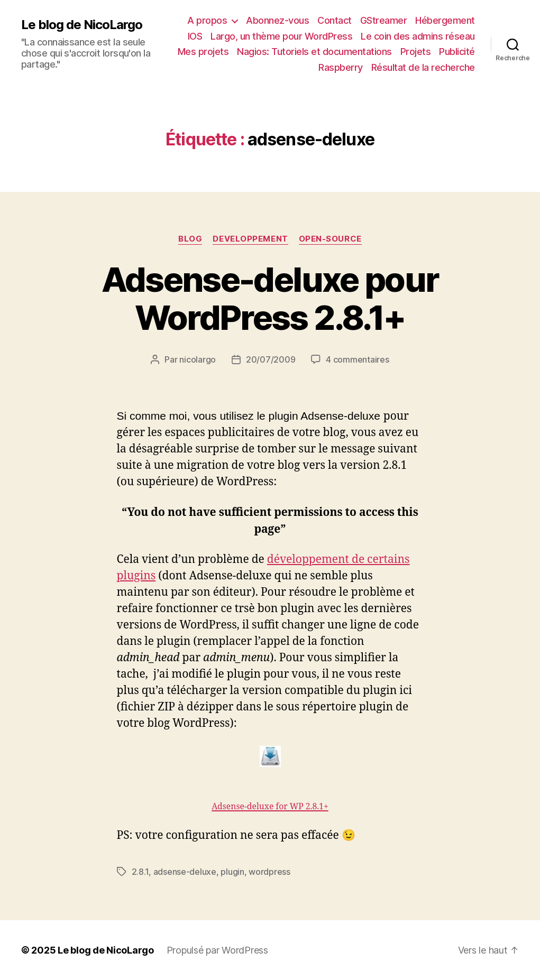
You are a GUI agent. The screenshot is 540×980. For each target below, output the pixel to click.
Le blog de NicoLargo (82, 25)
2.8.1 (140, 872)
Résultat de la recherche (423, 67)
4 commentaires (357, 359)
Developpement (250, 239)
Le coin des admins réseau (418, 36)
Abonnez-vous (277, 20)
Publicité (457, 52)
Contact (335, 20)
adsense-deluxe (185, 872)
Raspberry (341, 67)
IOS (195, 36)
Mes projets (203, 52)
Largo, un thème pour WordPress (281, 36)
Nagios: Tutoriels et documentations (314, 52)
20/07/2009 (271, 359)
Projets (416, 52)
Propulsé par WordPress (217, 950)
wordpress (269, 872)
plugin (232, 872)
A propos (207, 20)
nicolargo (198, 359)
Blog (190, 239)
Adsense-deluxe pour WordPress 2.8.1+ (270, 299)
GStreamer (384, 20)
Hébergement (445, 20)
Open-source (330, 239)
